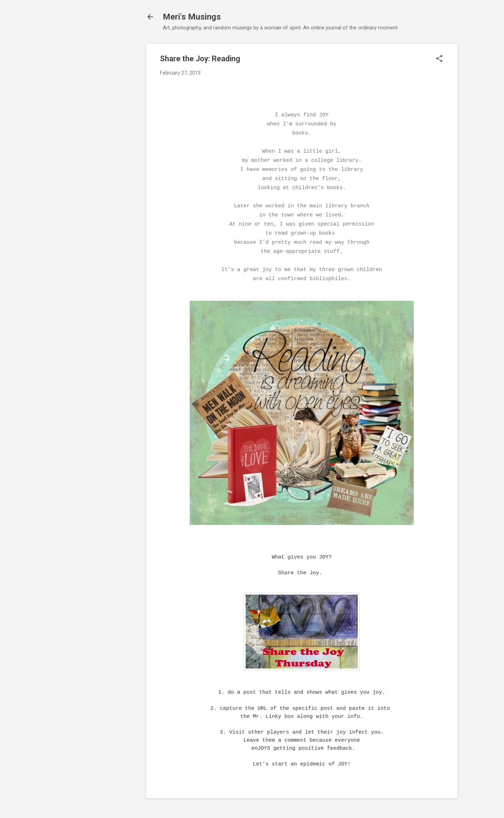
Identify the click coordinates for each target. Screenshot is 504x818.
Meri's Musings (192, 17)
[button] (439, 59)
